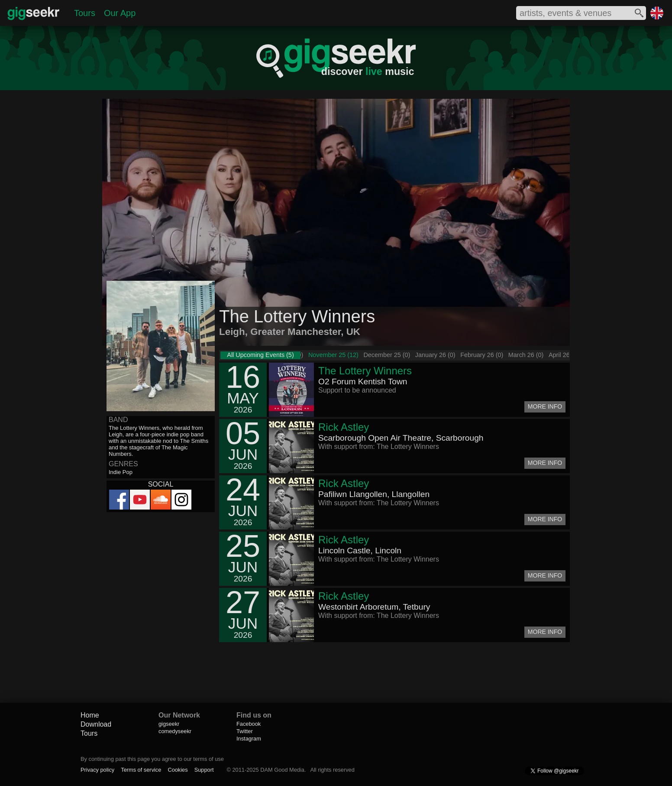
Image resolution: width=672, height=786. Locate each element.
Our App (120, 13)
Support (204, 770)
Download (96, 724)
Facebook (249, 724)
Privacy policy (97, 770)
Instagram (249, 739)
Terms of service (141, 770)
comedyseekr (175, 731)
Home (90, 715)
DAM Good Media (282, 770)
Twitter (245, 731)
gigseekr (169, 724)
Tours (85, 13)
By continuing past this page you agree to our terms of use (152, 759)
